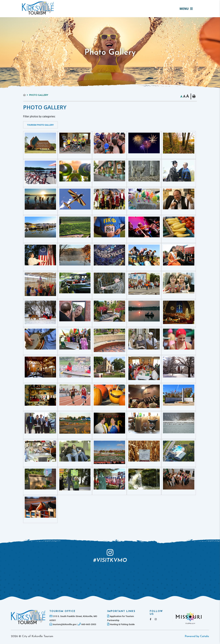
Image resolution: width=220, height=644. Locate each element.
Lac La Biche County (38, 8)
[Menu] (186, 9)
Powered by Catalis (197, 636)
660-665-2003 (87, 624)
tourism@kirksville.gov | (64, 624)
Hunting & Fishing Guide (121, 624)
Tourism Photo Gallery (40, 125)
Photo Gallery (39, 95)
